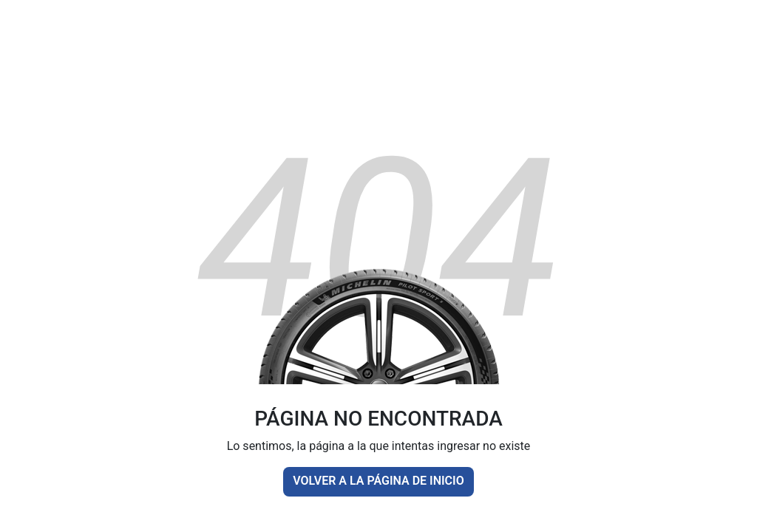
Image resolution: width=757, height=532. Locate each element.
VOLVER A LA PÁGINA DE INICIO (378, 481)
